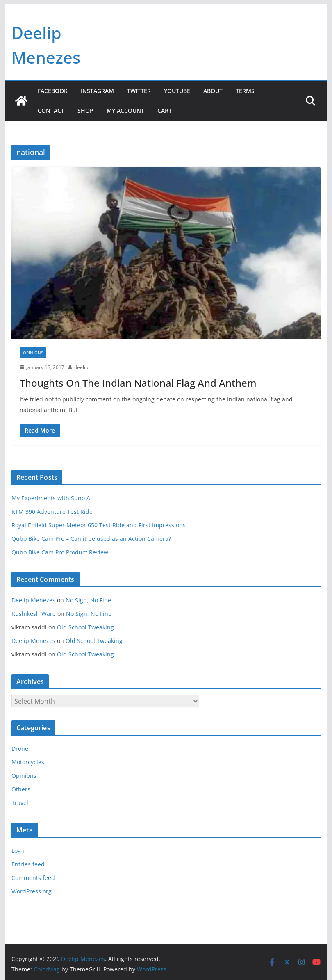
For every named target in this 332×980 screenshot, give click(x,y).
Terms (245, 91)
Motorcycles (28, 762)
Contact (51, 111)
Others (21, 789)
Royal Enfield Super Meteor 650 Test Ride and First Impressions (99, 525)
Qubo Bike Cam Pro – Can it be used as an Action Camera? (91, 539)
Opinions (33, 353)
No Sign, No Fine (88, 600)
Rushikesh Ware (34, 614)
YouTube (177, 91)
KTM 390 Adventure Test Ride (52, 512)
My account (125, 111)
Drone (20, 749)
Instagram (97, 91)
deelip (81, 367)
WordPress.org (32, 891)
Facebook (53, 91)
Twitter (139, 91)
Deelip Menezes (33, 600)
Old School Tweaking (85, 627)
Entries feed (28, 864)
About (213, 91)
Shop (85, 111)
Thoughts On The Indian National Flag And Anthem (138, 383)
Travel (20, 803)
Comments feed (33, 878)
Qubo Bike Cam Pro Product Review (60, 552)
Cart (165, 111)
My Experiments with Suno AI (52, 498)
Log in (20, 851)
